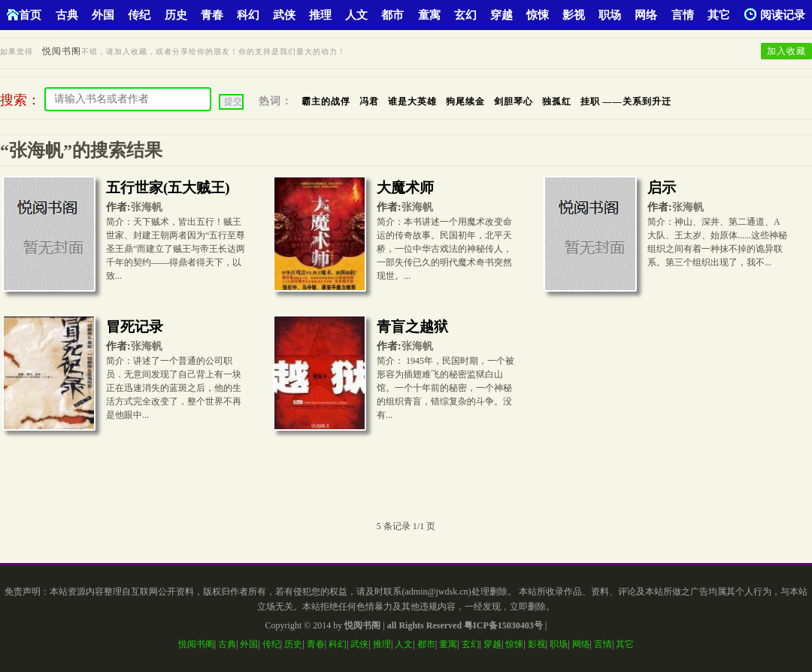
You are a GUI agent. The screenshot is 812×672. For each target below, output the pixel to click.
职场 (610, 15)
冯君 (369, 101)
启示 (662, 188)
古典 (67, 15)
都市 (392, 15)
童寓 (429, 15)
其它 (719, 15)
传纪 (139, 15)
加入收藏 (786, 51)
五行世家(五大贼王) (168, 188)
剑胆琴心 (514, 101)
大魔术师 (405, 188)
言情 (683, 15)
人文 (356, 15)
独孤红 (557, 101)
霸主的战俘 (326, 101)
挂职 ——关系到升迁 (626, 101)
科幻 (248, 15)
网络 (646, 15)
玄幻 (465, 15)
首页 (24, 15)
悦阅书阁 (62, 51)
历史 (176, 15)
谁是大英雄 (412, 101)
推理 (320, 15)
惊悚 (538, 15)
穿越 (501, 15)
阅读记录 (775, 15)
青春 (212, 15)
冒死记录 (135, 327)
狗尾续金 (465, 101)
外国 (103, 15)
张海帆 (147, 207)
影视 (574, 15)
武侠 (284, 15)
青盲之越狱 (412, 327)
